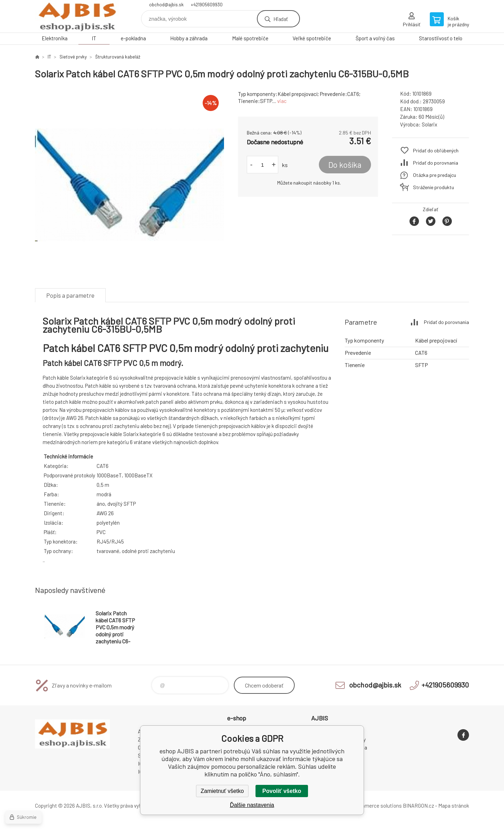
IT (94, 38)
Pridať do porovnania (436, 163)
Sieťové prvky (73, 57)
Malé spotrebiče (250, 38)
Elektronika (55, 38)
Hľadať (281, 19)
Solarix (429, 124)
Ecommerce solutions (376, 806)
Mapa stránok (454, 806)
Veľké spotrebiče (312, 38)
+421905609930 (207, 5)
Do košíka (345, 165)
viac (282, 101)
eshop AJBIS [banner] (77, 16)
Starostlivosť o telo (441, 38)
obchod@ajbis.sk (166, 5)
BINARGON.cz (418, 806)
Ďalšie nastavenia (252, 805)
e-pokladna (133, 38)
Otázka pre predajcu (435, 175)
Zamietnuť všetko (222, 791)
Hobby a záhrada (189, 38)
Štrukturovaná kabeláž (118, 57)
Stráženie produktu (433, 187)
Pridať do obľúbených (436, 150)
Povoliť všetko (282, 791)
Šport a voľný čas (375, 38)
